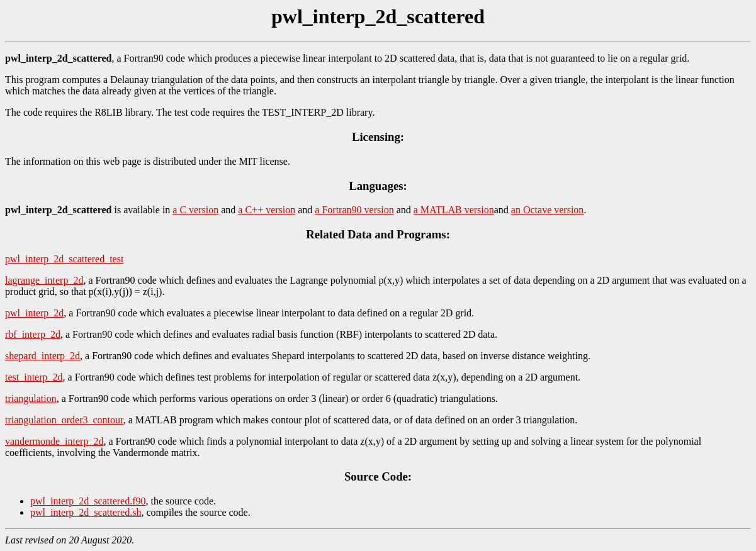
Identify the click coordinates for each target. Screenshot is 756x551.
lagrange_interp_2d (44, 280)
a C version (195, 210)
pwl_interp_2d (34, 313)
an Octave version (548, 210)
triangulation (31, 398)
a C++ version (267, 210)
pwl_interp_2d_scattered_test (64, 259)
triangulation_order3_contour (64, 420)
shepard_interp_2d (42, 356)
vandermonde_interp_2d (54, 441)
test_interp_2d (34, 377)
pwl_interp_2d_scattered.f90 (88, 501)
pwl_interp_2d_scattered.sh (86, 512)
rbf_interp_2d (33, 334)
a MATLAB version (454, 210)
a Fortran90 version (354, 210)
